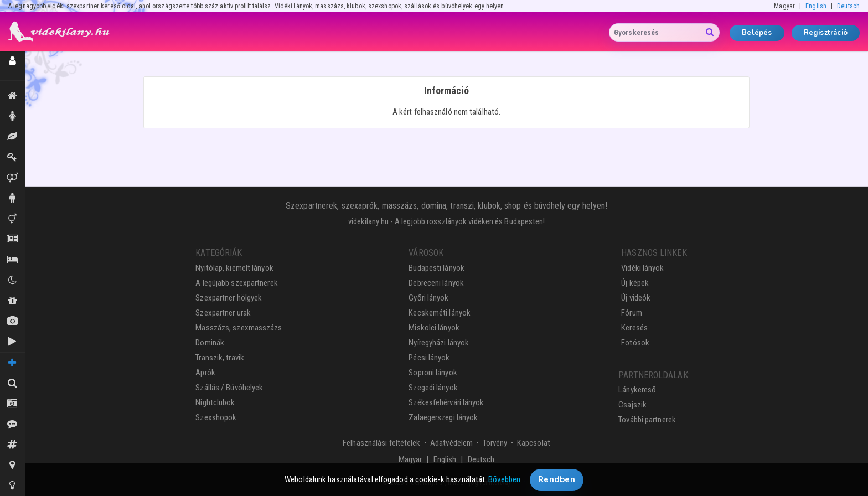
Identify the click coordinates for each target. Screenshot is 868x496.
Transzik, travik (12, 219)
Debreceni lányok (436, 283)
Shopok (12, 301)
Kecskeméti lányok (440, 313)
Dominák (12, 157)
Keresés (634, 328)
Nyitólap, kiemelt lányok (234, 268)
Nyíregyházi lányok (439, 343)
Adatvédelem (451, 443)
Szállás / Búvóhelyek (12, 260)
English (816, 6)
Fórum (632, 313)
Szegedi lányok (433, 387)
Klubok (12, 280)
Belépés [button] (757, 33)
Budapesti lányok (436, 268)
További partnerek (647, 420)
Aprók (12, 239)
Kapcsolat (534, 443)
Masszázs (12, 137)
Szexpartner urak (223, 313)
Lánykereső (637, 390)
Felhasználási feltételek (381, 443)
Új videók (12, 342)
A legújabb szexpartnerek (236, 283)
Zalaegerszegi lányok (443, 417)
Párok (12, 178)
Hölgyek (12, 116)
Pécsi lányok (429, 358)
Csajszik (632, 405)
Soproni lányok (433, 373)
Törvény (495, 443)
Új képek (12, 321)
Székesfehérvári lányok (446, 402)
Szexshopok (216, 417)
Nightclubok (215, 402)
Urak (12, 198)
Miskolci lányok (434, 328)
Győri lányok (428, 298)
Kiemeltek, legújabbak (12, 96)
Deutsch (848, 6)
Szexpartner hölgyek (229, 298)
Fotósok (635, 343)
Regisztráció (826, 33)
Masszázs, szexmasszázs (239, 328)
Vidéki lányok (642, 268)
